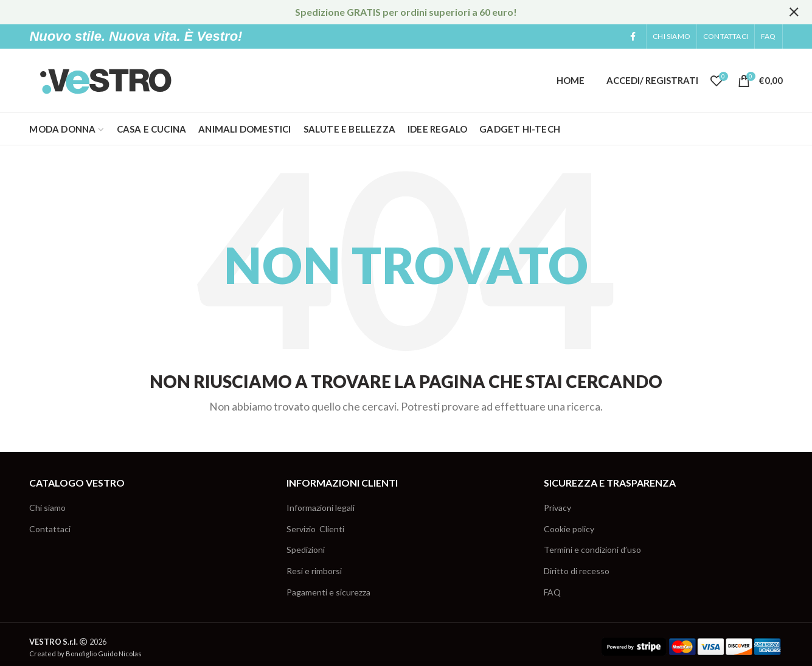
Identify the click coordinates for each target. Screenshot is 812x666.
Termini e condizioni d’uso (592, 550)
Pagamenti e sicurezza (328, 592)
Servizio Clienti (315, 529)
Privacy (557, 508)
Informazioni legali (321, 508)
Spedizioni (306, 550)
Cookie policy (569, 529)
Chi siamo (47, 508)
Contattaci (50, 529)
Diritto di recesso (577, 571)
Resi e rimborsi (314, 571)
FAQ (552, 592)
